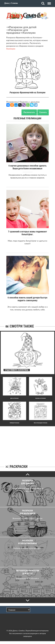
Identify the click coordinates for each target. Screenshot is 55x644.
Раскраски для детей (23, 27)
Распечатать (29, 112)
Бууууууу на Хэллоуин (41, 398)
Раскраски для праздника (17, 31)
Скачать (43, 112)
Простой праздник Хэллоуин (41, 423)
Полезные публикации (28, 118)
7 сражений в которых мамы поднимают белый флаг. (28, 233)
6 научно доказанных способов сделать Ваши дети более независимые (28, 167)
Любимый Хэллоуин (14, 423)
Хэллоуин (29, 33)
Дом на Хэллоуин (14, 398)
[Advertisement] (28, 444)
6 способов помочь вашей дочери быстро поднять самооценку (28, 299)
